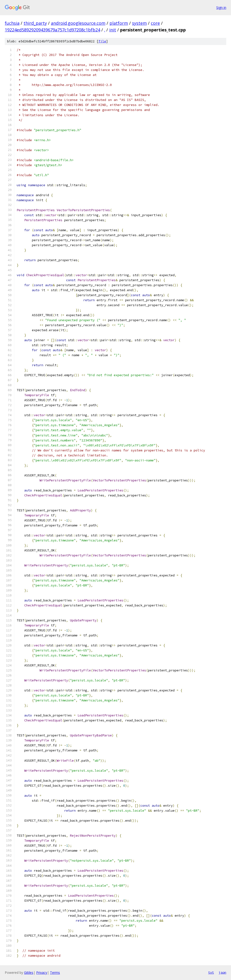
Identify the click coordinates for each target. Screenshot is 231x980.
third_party (35, 23)
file (102, 41)
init (113, 30)
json (222, 972)
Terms (55, 972)
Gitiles (29, 972)
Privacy (42, 972)
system (139, 23)
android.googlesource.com (78, 23)
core (155, 23)
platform (119, 23)
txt (211, 972)
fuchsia (12, 23)
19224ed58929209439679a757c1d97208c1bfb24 (52, 30)
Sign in (221, 7)
